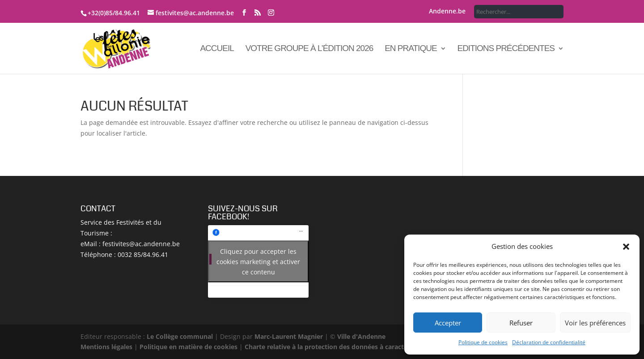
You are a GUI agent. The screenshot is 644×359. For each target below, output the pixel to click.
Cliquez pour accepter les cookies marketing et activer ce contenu (258, 262)
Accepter (448, 323)
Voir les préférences (595, 323)
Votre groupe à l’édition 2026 (309, 49)
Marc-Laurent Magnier (289, 336)
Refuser (521, 323)
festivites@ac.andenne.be (141, 244)
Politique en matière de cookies (189, 347)
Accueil (217, 49)
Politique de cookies (483, 342)
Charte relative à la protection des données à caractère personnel (345, 347)
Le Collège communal (180, 336)
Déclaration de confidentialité (549, 342)
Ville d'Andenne (360, 336)
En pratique (411, 49)
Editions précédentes (506, 49)
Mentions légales (106, 347)
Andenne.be (447, 12)
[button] (626, 247)
